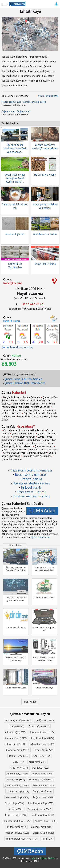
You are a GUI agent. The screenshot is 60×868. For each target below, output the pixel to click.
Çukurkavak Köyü (17, 785)
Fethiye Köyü (15, 744)
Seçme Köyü (15, 803)
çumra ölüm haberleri (24, 437)
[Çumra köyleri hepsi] (48, 96)
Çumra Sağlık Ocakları (24, 433)
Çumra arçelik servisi (14, 453)
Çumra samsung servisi (14, 449)
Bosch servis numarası (31, 475)
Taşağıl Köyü (18, 756)
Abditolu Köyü (17, 774)
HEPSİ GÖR (47, 839)
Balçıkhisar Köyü (17, 833)
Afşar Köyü (37, 762)
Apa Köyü (41, 768)
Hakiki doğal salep (11, 102)
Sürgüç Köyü (43, 791)
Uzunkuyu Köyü (18, 791)
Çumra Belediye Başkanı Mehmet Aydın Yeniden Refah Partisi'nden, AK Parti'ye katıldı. (28, 405)
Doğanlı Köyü (43, 797)
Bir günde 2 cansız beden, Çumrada (22, 397)
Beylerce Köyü (16, 815)
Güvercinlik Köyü (42, 732)
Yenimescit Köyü (17, 797)
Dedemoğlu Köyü (41, 780)
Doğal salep (24, 111)
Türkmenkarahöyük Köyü (22, 839)
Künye (35, 858)
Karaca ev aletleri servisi (31, 483)
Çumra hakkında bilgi (33, 430)
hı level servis (31, 488)
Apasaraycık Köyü (18, 720)
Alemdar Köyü (16, 738)
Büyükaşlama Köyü (41, 803)
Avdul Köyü (41, 756)
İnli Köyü (16, 809)
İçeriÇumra (45, 720)
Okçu (19, 762)
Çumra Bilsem (33, 440)
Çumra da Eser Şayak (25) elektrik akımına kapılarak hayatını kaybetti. (30, 400)
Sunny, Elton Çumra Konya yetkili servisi (29, 441)
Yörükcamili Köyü (39, 809)
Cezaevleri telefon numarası (31, 470)
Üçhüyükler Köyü (42, 744)
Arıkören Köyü (45, 821)
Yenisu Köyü (16, 780)
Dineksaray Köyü (42, 815)
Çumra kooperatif (44, 446)
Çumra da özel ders (42, 443)
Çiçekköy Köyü (43, 833)
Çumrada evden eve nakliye (37, 456)
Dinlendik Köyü (41, 827)
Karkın (17, 726)
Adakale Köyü (42, 774)
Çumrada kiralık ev (37, 453)
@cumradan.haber (41, 537)
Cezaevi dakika (31, 479)
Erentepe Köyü (44, 785)
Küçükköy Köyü (43, 738)
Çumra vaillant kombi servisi (43, 449)
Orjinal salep (8, 111)
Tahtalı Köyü (43, 750)
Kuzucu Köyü (39, 726)
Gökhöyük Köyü (18, 750)
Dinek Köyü (19, 768)
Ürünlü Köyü (17, 827)
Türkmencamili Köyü (17, 821)
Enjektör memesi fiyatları (31, 496)
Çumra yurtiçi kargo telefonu (17, 446)
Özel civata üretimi (31, 492)
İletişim (43, 858)
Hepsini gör (30, 702)
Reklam (52, 858)
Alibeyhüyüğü (15, 732)
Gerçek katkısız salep (34, 102)
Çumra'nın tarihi (12, 430)
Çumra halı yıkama (12, 459)
